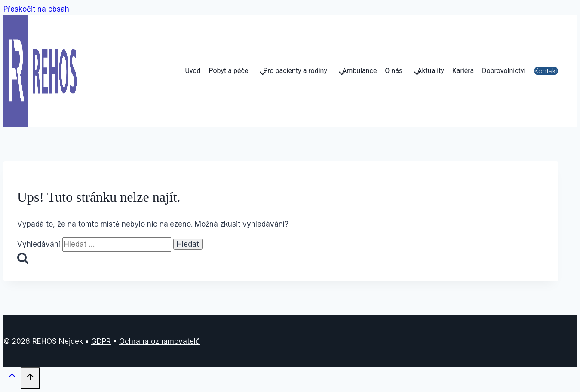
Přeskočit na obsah (36, 9)
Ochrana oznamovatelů (160, 341)
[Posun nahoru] (12, 379)
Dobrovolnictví (504, 71)
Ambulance (360, 71)
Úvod (193, 71)
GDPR (101, 341)
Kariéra (463, 71)
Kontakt (546, 71)
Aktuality (431, 71)
